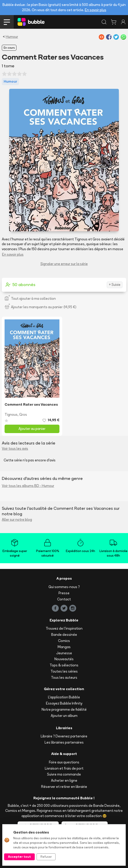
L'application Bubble (64, 697)
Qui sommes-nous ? (64, 587)
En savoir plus (96, 10)
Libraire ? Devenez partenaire (64, 736)
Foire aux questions (64, 762)
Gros (23, 414)
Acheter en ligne (64, 780)
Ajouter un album (64, 716)
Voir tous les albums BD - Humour (28, 486)
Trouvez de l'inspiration (64, 628)
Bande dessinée (64, 635)
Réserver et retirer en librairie (64, 787)
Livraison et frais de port (64, 768)
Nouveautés (64, 659)
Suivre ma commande (64, 774)
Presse (64, 593)
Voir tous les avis (15, 448)
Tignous (11, 414)
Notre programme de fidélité (64, 709)
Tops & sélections (64, 665)
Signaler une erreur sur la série (64, 264)
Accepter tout (19, 857)
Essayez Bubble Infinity (64, 703)
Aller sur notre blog (17, 519)
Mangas (64, 647)
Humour (12, 37)
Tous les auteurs (64, 677)
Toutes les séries (64, 671)
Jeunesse (64, 653)
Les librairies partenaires (64, 742)
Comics (64, 641)
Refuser (46, 857)
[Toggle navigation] (7, 22)
